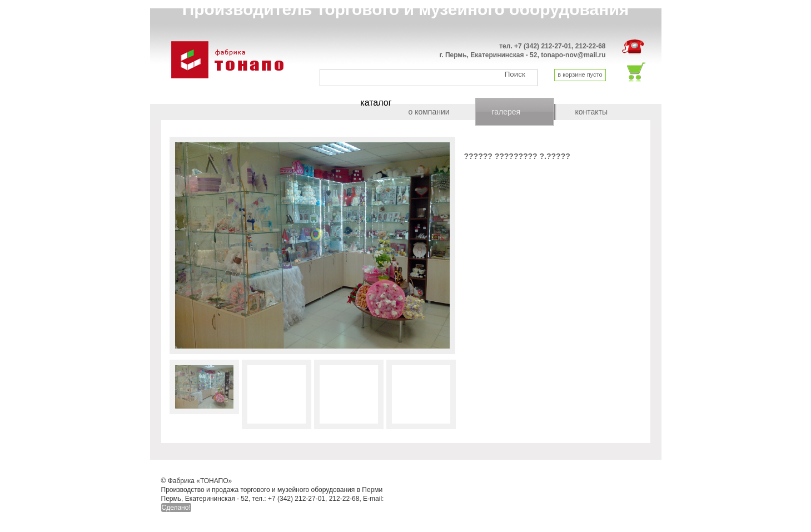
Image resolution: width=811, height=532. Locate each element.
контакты (592, 112)
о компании (429, 112)
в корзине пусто (580, 74)
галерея (506, 112)
